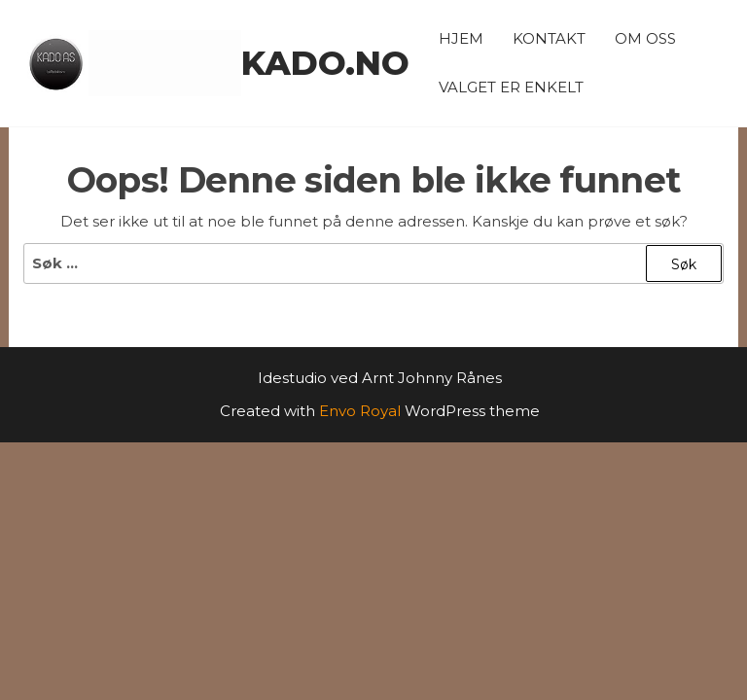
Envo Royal (360, 411)
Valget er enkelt (511, 87)
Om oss (645, 38)
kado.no (325, 63)
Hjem (461, 38)
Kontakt (549, 38)
